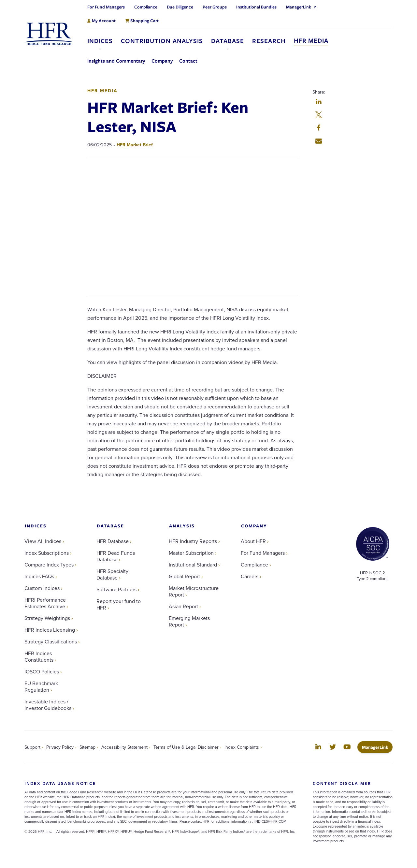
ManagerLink (377, 747)
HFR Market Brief (135, 145)
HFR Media (102, 91)
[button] (319, 102)
